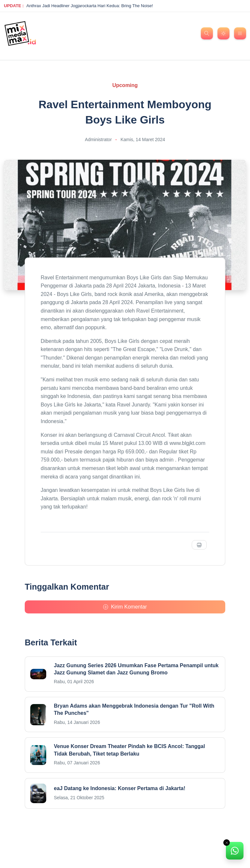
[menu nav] (240, 33)
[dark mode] (223, 33)
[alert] (235, 851)
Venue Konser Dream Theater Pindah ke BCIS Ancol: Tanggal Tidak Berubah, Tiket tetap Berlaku (130, 750)
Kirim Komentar (125, 607)
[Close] (227, 843)
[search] (207, 33)
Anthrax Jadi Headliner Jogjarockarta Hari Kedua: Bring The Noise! (90, 6)
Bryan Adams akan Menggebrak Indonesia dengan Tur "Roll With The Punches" (134, 709)
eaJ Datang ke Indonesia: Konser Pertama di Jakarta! (120, 788)
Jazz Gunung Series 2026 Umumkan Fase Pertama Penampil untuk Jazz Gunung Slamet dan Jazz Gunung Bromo (136, 669)
